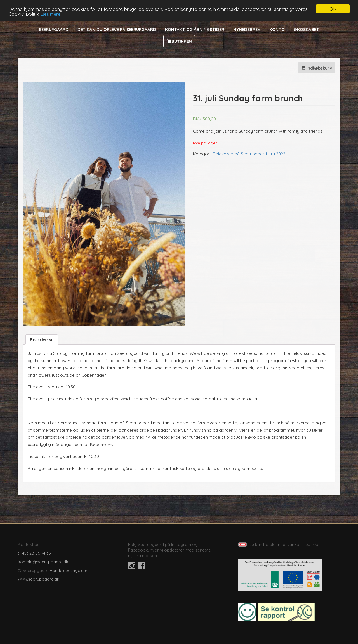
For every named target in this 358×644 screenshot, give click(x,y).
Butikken (182, 41)
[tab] (42, 340)
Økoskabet (306, 29)
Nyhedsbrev (247, 29)
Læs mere (50, 14)
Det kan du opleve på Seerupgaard (117, 29)
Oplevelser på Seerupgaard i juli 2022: (249, 154)
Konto (277, 29)
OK (333, 9)
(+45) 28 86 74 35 (34, 553)
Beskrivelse (42, 340)
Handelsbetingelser (69, 570)
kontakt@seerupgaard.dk (43, 562)
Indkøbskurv (317, 68)
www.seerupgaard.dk (39, 579)
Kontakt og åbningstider (195, 29)
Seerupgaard (54, 29)
